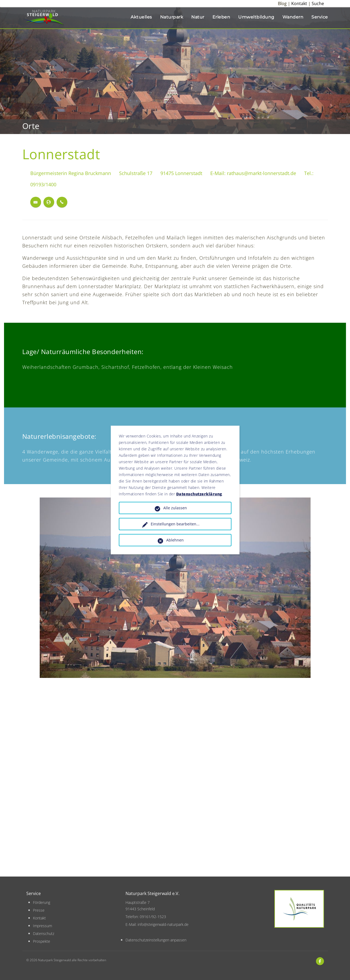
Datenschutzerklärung (199, 494)
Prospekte (42, 941)
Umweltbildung (256, 17)
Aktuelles (141, 17)
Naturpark (172, 17)
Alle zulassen (175, 508)
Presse (39, 910)
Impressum (43, 926)
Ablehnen (175, 540)
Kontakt (299, 3)
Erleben (221, 17)
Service (320, 17)
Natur (198, 17)
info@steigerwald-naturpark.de (163, 924)
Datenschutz (44, 933)
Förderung (42, 902)
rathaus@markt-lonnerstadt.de (261, 173)
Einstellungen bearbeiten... (175, 524)
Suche (318, 3)
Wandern (293, 17)
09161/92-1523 (153, 917)
